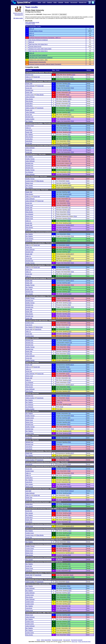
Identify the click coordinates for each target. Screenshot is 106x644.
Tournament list (19, 15)
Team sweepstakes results (32, 22)
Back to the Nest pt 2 (32, 154)
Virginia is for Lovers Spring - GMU (38, 60)
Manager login (83, 2)
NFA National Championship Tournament (37, 489)
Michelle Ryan (30, 75)
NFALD (71, 491)
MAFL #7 (28, 436)
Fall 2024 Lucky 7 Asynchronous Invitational (41, 58)
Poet (62, 407)
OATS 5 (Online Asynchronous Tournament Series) (40, 557)
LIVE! (44, 2)
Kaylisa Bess (29, 103)
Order (55, 2)
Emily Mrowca (29, 239)
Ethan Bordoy (40, 95)
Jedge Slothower (30, 86)
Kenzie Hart (37, 77)
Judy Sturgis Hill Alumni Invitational (38, 40)
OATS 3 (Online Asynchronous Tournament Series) (40, 540)
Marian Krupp (29, 183)
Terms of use (74, 642)
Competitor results (30, 24)
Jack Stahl (29, 491)
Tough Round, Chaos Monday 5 (35, 573)
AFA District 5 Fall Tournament (34, 81)
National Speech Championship (38, 62)
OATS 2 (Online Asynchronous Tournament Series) (40, 529)
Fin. (54, 318)
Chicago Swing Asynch (35, 46)
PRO (73, 79)
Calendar (61, 2)
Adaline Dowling (30, 108)
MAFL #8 (32, 53)
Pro (61, 402)
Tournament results (57, 640)
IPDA (75, 216)
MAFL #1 (32, 33)
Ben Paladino (29, 121)
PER (69, 137)
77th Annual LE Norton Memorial (35, 72)
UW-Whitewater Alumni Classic (35, 579)
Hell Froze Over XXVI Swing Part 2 (38, 44)
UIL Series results (18, 18)
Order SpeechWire (46, 640)
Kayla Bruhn (29, 79)
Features (50, 2)
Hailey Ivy (28, 77)
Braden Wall (29, 84)
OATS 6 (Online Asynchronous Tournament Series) (40, 562)
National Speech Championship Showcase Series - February (43, 462)
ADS (74, 75)
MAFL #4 (32, 42)
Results (67, 2)
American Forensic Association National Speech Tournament (45, 64)
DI (70, 92)
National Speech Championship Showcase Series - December (43, 458)
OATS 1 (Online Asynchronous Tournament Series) (40, 524)
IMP (69, 90)
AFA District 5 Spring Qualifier (34, 123)
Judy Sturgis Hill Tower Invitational (38, 55)
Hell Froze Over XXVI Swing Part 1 (38, 51)
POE (69, 126)
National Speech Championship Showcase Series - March (42, 467)
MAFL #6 (32, 29)
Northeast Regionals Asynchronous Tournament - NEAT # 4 (45, 38)
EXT (72, 110)
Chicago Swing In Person (36, 31)
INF (69, 84)
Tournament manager (77, 640)
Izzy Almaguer (30, 172)
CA (71, 163)
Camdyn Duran (30, 95)
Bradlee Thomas (30, 159)
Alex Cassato (29, 185)
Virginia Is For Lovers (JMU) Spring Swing (40, 49)
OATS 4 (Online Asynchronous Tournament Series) (40, 544)
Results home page (18, 13)
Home (39, 2)
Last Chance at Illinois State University (37, 320)
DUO (72, 77)
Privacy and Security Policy (84, 642)
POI (72, 88)
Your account (74, 2)
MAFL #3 (32, 35)
